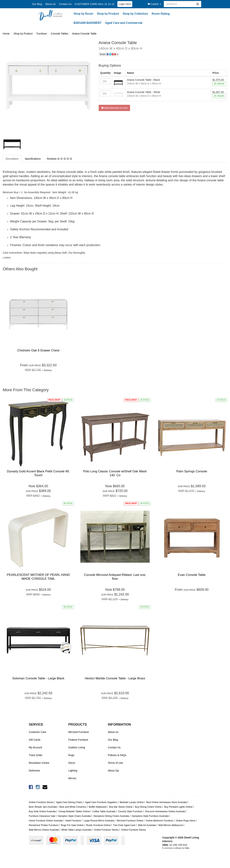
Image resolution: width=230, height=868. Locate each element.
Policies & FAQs (117, 755)
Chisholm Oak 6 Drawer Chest (38, 350)
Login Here (125, 4)
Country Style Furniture (130, 811)
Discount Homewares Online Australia (165, 811)
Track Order (36, 755)
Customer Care (38, 732)
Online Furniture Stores (41, 802)
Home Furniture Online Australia (46, 821)
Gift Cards (35, 740)
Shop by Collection (135, 14)
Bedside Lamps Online (132, 802)
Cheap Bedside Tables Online (74, 811)
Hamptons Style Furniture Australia (150, 816)
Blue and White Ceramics (73, 807)
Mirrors (72, 778)
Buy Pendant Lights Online (178, 807)
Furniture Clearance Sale (42, 816)
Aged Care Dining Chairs (69, 802)
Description (12, 159)
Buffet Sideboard (98, 807)
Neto (187, 848)
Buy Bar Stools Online (121, 807)
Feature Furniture (78, 740)
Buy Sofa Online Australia (42, 811)
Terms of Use (115, 763)
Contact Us (65, 4)
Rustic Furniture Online (98, 825)
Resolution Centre (39, 763)
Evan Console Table (192, 575)
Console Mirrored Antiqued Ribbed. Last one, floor (115, 577)
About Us (50, 4)
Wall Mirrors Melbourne (171, 825)
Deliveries (34, 771)
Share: (109, 54)
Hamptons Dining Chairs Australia (111, 816)
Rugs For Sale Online (72, 825)
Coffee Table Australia (104, 811)
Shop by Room (83, 14)
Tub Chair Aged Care (124, 825)
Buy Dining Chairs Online (148, 807)
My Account (35, 747)
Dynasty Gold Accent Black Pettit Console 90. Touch (38, 473)
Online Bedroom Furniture (160, 821)
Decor (72, 763)
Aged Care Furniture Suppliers (101, 802)
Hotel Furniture (73, 821)
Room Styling (161, 14)
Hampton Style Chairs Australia (74, 816)
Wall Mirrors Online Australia (44, 830)
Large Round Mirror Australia (99, 821)
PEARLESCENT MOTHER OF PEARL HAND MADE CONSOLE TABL (38, 577)
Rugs (71, 755)
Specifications (33, 159)
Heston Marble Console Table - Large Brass (115, 678)
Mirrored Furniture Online (130, 821)
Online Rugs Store (185, 821)
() (154, 4)
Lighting (73, 771)
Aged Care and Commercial (124, 23)
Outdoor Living (77, 747)
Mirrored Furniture (79, 732)
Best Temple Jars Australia (43, 807)
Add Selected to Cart (114, 108)
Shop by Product (108, 14)
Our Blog (37, 4)
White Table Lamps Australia (76, 830)
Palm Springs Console (192, 471)
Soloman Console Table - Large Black (38, 678)
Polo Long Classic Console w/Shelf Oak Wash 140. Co (115, 473)
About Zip (113, 771)
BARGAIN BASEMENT (88, 23)
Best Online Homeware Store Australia (167, 802)
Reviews (59, 159)
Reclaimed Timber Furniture (43, 825)
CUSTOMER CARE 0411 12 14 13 (94, 4)
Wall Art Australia (147, 825)
